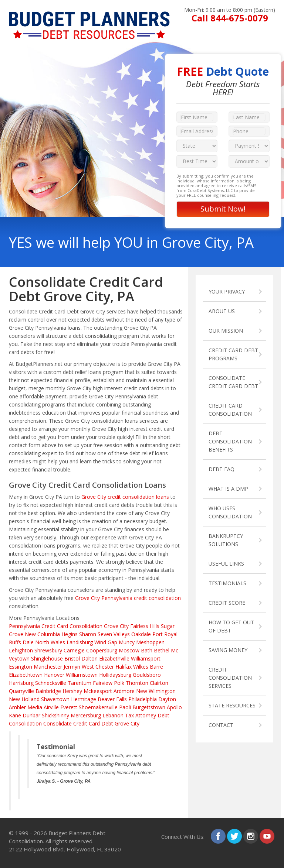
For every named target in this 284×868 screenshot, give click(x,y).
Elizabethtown (26, 675)
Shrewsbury (48, 650)
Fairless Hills (145, 626)
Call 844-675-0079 (230, 18)
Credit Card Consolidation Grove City (85, 626)
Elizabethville (114, 658)
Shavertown (55, 699)
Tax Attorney (141, 715)
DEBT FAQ (222, 469)
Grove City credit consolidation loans (125, 497)
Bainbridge (48, 691)
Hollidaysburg (115, 675)
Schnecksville (51, 683)
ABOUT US (222, 311)
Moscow (129, 650)
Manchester (48, 667)
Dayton (167, 699)
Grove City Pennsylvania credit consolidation (128, 598)
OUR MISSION (226, 331)
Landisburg (80, 642)
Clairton (159, 683)
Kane (15, 715)
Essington (21, 667)
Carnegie (74, 650)
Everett (69, 707)
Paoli (125, 707)
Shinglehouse (47, 658)
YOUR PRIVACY (227, 291)
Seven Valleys (114, 634)
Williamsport (146, 658)
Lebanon (113, 715)
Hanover (54, 675)
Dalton (89, 658)
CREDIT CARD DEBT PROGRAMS (233, 354)
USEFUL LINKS (226, 564)
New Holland (24, 699)
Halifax (124, 667)
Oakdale (141, 634)
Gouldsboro (147, 675)
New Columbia (42, 634)
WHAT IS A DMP (228, 489)
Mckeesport (98, 691)
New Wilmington (156, 691)
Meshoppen (150, 642)
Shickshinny (55, 715)
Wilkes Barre (148, 667)
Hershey (72, 691)
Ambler (17, 707)
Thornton (137, 683)
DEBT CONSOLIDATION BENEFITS (230, 441)
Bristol (72, 658)
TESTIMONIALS (227, 583)
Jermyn (72, 667)
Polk (119, 683)
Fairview (103, 683)
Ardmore (124, 691)
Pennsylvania (24, 626)
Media (35, 707)
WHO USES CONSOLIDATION (230, 512)
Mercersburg (86, 715)
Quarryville (21, 691)
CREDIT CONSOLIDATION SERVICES (230, 678)
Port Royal (165, 634)
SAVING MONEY (228, 650)
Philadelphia (143, 699)
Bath (147, 650)
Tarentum (80, 683)
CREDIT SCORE (227, 603)
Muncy (127, 642)
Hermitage (84, 699)
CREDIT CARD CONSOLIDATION (230, 410)
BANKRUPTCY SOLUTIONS (226, 540)
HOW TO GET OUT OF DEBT (231, 626)
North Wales (50, 642)
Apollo (174, 707)
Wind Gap (106, 642)
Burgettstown (149, 707)
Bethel (162, 650)
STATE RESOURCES (232, 705)
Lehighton (21, 650)
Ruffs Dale (21, 642)
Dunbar (31, 715)
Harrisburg (21, 683)
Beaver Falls (112, 699)
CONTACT (221, 725)
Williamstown (82, 675)
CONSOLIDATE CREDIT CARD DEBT (233, 382)
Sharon (88, 634)
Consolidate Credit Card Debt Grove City (91, 723)
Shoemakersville (98, 707)
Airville (51, 707)
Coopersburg (102, 650)
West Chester (98, 667)
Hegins (70, 634)
